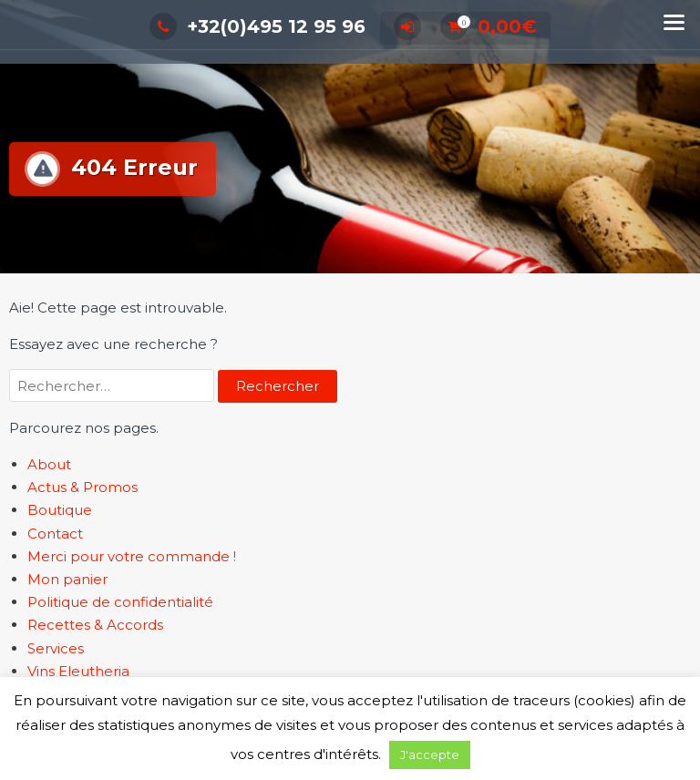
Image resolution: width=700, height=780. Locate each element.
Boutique (60, 510)
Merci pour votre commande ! (132, 556)
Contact (55, 534)
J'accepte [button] (430, 754)
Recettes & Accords (95, 625)
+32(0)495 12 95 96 (257, 26)
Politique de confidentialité (120, 602)
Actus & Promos (82, 487)
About (49, 464)
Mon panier (67, 579)
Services (56, 648)
